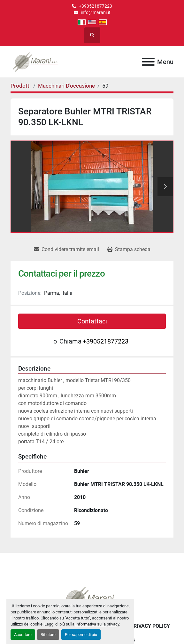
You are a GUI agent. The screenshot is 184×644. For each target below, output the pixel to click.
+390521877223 (96, 6)
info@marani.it (96, 12)
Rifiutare (48, 635)
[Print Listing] (129, 250)
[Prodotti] (21, 86)
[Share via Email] (66, 250)
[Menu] (148, 62)
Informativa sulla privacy (97, 624)
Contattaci (92, 321)
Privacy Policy (150, 626)
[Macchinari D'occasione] (66, 86)
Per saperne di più (81, 635)
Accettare (23, 635)
